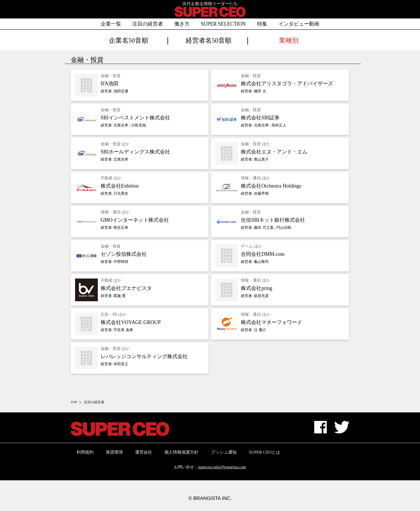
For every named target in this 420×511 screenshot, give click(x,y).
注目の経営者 (148, 24)
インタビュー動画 (299, 24)
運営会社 (144, 452)
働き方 (182, 24)
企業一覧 (111, 24)
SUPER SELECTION (223, 24)
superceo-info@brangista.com (222, 467)
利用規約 (85, 452)
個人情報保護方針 (181, 452)
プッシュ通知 (224, 452)
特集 (262, 24)
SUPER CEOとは (264, 452)
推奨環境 (114, 452)
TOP (74, 402)
